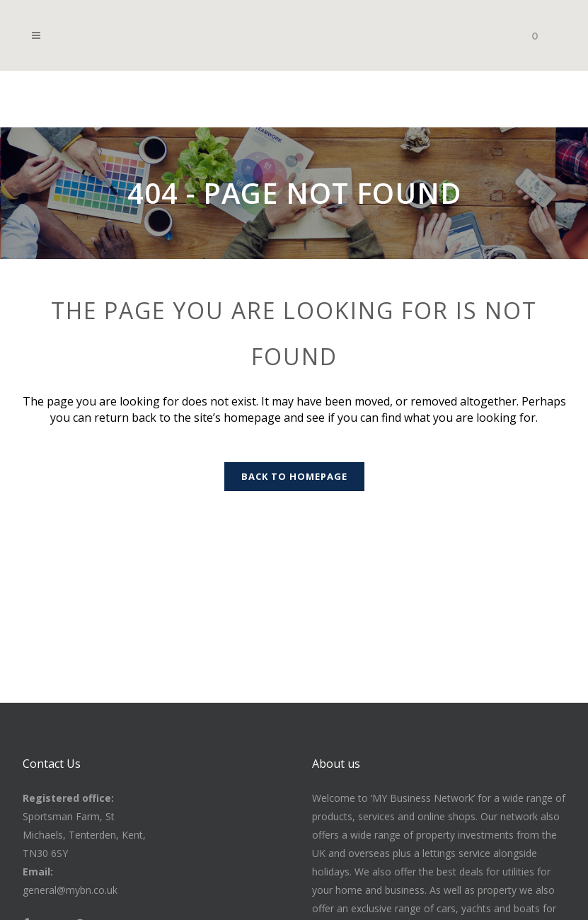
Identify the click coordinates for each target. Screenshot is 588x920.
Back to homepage (294, 476)
